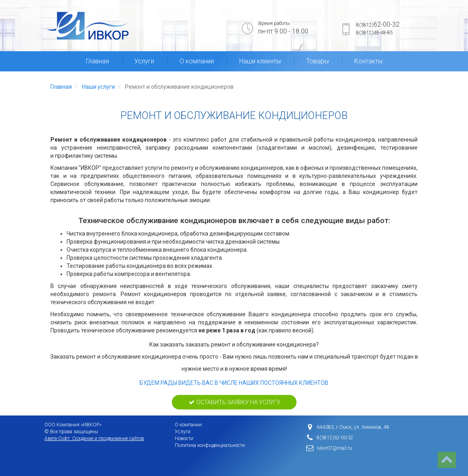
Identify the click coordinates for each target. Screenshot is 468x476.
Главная (97, 61)
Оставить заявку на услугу (234, 402)
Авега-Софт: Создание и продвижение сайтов (94, 438)
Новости (184, 438)
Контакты (368, 61)
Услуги (144, 61)
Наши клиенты (260, 61)
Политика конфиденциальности (210, 445)
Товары (318, 61)
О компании (197, 61)
